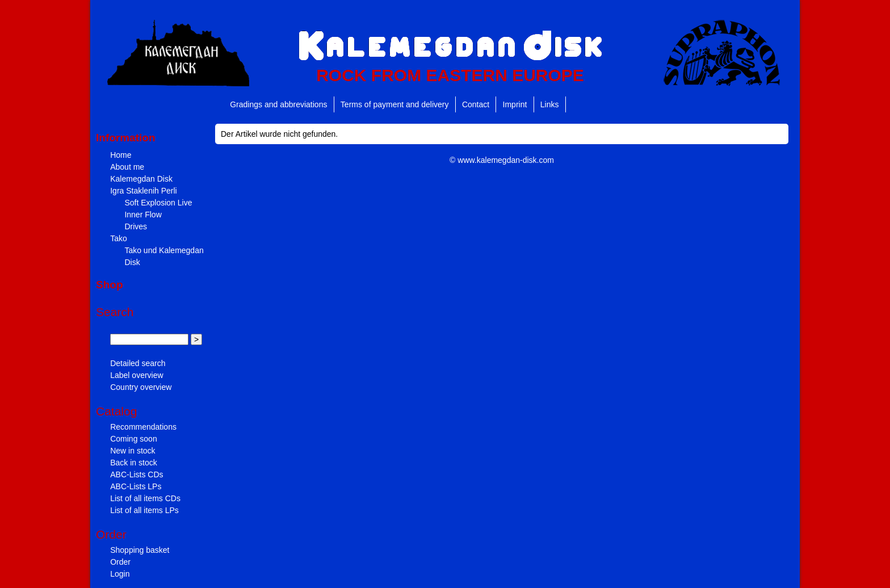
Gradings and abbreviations (278, 104)
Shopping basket (140, 550)
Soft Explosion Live (158, 203)
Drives (136, 226)
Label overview (137, 375)
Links (550, 104)
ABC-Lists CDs (137, 474)
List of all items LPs (144, 510)
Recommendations (143, 427)
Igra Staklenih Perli (144, 191)
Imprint (515, 104)
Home (121, 155)
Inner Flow (143, 215)
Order (120, 562)
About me (127, 167)
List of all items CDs (145, 498)
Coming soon (134, 439)
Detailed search (138, 363)
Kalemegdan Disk (141, 179)
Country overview (141, 387)
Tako (119, 238)
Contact (476, 104)
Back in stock (133, 463)
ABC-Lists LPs (136, 486)
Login (120, 574)
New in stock (133, 451)
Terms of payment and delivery (395, 104)
